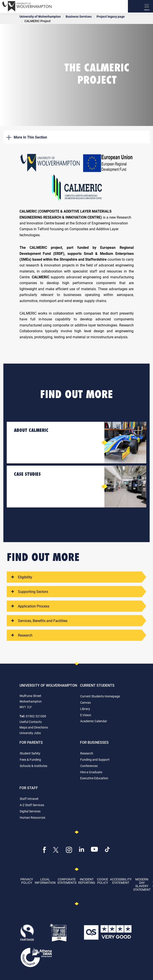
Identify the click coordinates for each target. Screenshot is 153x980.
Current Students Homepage (100, 696)
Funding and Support (95, 759)
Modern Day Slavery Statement (142, 884)
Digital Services (30, 811)
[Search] (134, 6)
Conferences (89, 766)
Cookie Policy (103, 881)
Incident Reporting (87, 881)
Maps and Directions (34, 727)
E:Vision (86, 715)
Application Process (30, 606)
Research (22, 635)
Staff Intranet (29, 799)
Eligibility (22, 577)
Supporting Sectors (30, 592)
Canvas (85, 702)
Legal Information (45, 881)
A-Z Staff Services (32, 805)
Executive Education (94, 778)
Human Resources (32, 817)
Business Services (79, 16)
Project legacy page (111, 16)
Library (85, 709)
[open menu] (147, 6)
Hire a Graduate (91, 772)
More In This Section (27, 137)
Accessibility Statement (121, 881)
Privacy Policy (27, 881)
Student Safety (30, 753)
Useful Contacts (31, 722)
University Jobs (30, 733)
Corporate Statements (67, 881)
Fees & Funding (30, 759)
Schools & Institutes (33, 766)
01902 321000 (36, 716)
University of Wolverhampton (40, 16)
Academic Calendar (94, 721)
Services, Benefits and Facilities (39, 621)
